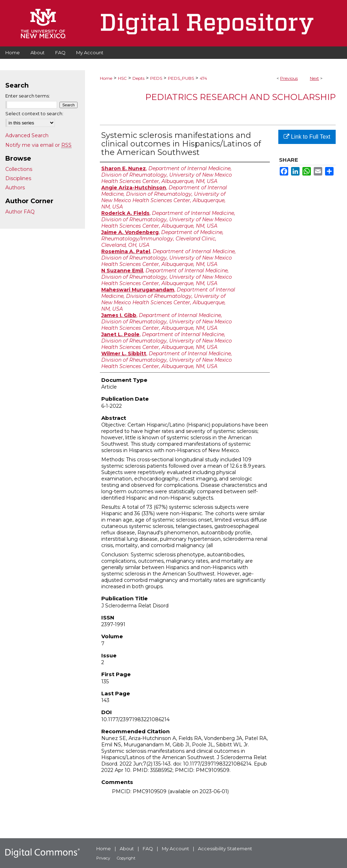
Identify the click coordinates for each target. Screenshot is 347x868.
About (127, 848)
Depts (138, 78)
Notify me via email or (38, 145)
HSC (122, 78)
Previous (289, 78)
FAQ (148, 848)
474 (203, 78)
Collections (19, 169)
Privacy (103, 858)
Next (314, 78)
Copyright (126, 858)
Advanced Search (27, 135)
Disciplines (18, 178)
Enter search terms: (28, 96)
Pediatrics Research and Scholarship (240, 97)
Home (106, 78)
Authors (15, 188)
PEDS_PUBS (181, 78)
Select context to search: (34, 113)
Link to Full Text (307, 137)
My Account (175, 848)
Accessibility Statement (225, 848)
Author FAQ (20, 212)
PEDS (156, 78)
